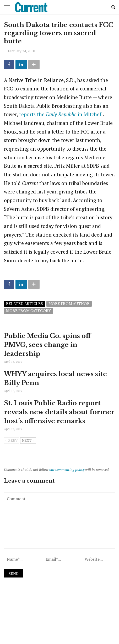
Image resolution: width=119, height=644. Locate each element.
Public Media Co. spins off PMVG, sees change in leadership (47, 345)
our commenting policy (67, 469)
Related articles (25, 304)
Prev (12, 441)
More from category (28, 311)
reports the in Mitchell (61, 114)
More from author (69, 304)
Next (28, 441)
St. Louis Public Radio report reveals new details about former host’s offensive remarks (59, 412)
